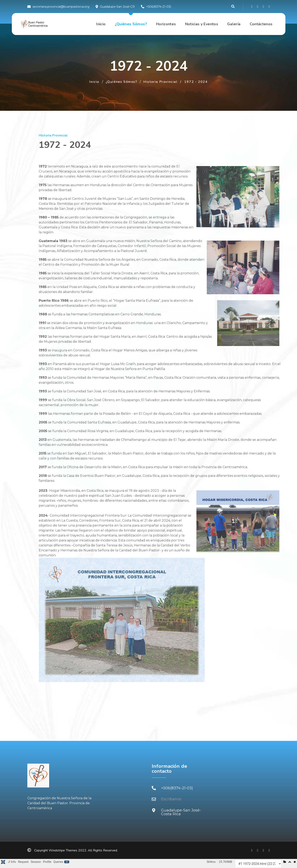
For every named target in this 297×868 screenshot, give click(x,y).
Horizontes (166, 24)
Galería (234, 24)
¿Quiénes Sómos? (131, 24)
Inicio (101, 24)
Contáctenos (261, 24)
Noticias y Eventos (202, 24)
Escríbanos (171, 799)
